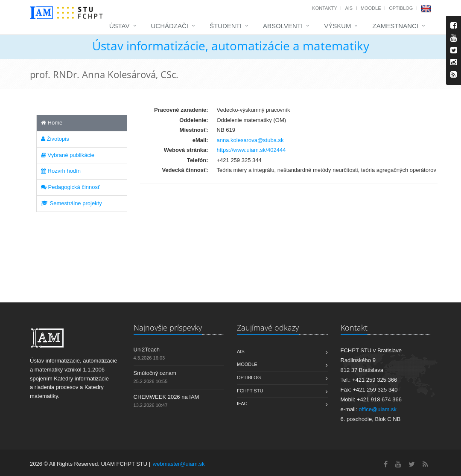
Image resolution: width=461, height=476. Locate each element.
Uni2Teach (147, 350)
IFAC (242, 403)
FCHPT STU (250, 391)
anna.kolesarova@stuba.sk (250, 140)
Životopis (55, 139)
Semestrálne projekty (71, 203)
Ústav (120, 26)
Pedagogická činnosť (70, 187)
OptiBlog (401, 8)
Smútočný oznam (155, 373)
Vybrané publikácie (68, 155)
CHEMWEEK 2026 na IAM (166, 397)
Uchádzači (170, 26)
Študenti (226, 26)
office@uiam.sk (378, 409)
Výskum (337, 26)
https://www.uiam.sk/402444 (251, 150)
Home (52, 123)
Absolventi (283, 26)
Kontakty (324, 8)
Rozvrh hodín (61, 171)
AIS (349, 8)
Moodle (371, 8)
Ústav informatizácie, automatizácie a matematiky (231, 46)
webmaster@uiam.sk (179, 464)
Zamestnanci (395, 26)
